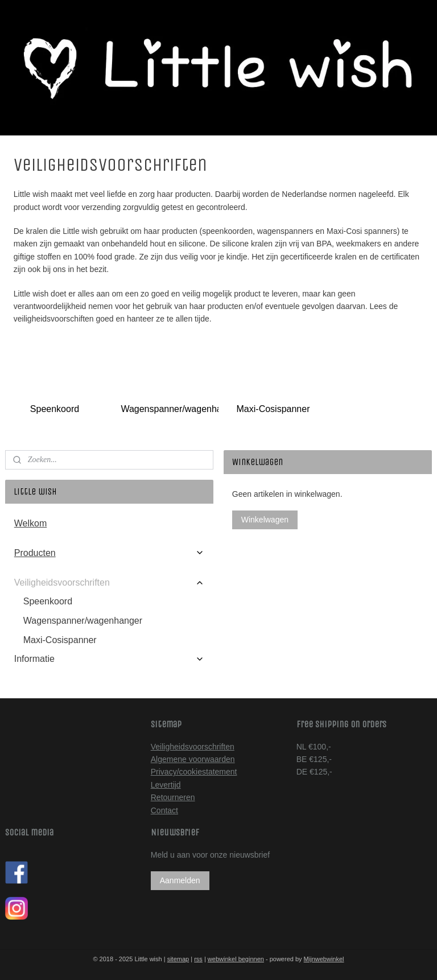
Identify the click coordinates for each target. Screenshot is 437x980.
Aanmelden (180, 880)
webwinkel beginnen (236, 959)
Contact (164, 810)
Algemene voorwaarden (193, 759)
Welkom (31, 523)
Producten (110, 553)
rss (198, 959)
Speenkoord (55, 409)
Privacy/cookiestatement (194, 772)
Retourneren (173, 797)
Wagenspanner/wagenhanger (167, 409)
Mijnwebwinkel (324, 959)
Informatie (110, 659)
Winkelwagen (265, 520)
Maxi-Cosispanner (273, 409)
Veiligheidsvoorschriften (110, 582)
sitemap (178, 959)
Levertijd (166, 785)
